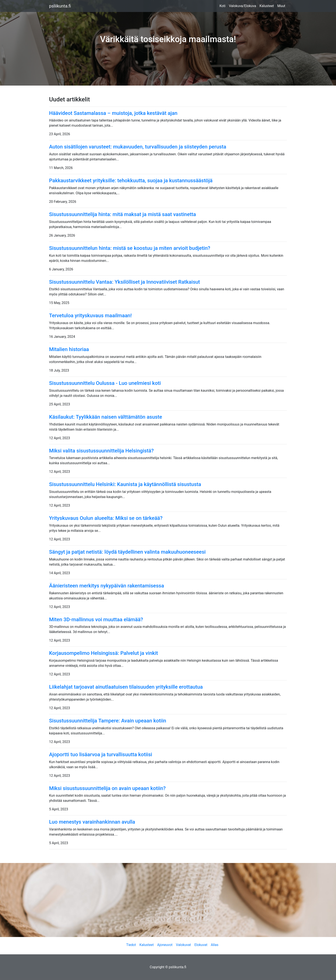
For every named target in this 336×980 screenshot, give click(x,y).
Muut (281, 6)
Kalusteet (267, 6)
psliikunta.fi (60, 6)
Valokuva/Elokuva (242, 6)
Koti (222, 6)
